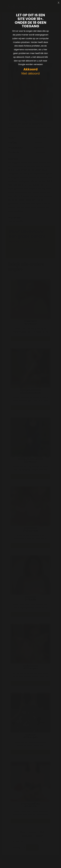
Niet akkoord (30, 74)
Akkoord (30, 69)
